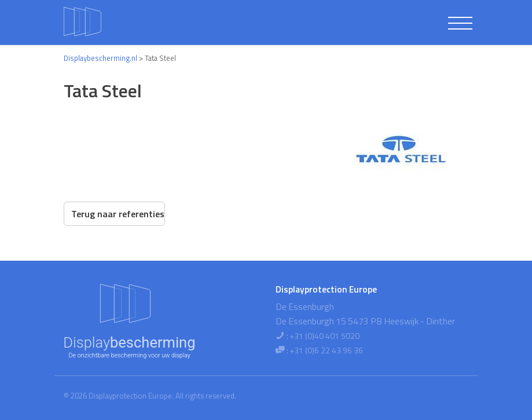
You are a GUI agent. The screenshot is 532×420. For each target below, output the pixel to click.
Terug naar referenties (118, 214)
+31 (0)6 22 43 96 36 (326, 350)
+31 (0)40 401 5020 (325, 336)
